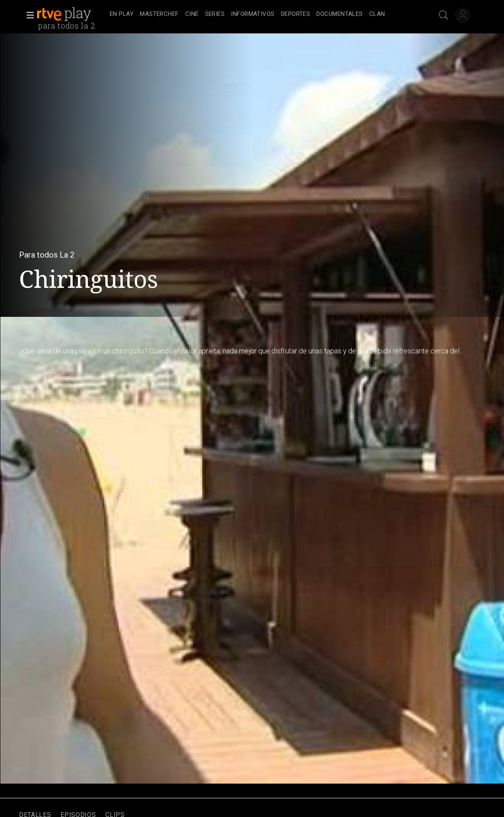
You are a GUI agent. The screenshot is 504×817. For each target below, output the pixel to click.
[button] (28, 15)
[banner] (72, 14)
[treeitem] (122, 15)
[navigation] (261, 14)
